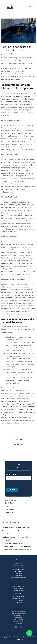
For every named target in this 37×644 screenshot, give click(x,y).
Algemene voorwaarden (18, 586)
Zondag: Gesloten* (19, 600)
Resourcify (20, 640)
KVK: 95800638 (18, 623)
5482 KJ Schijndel (19, 619)
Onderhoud (9, 513)
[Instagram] (21, 627)
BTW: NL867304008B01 (18, 621)
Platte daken (19, 575)
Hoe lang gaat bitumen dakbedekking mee (17, 550)
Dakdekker (6, 54)
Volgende (12, 490)
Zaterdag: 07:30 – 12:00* (18, 598)
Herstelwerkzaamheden (19, 569)
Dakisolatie (9, 506)
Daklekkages (10, 510)
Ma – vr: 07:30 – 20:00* (18, 596)
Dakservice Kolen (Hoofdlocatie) (18, 611)
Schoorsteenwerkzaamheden (18, 577)
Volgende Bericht (19, 444)
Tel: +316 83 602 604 (19, 615)
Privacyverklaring (18, 588)
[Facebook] (16, 627)
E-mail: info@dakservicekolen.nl (18, 613)
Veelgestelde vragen (18, 590)
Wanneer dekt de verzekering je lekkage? (16, 528)
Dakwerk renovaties (18, 567)
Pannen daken (19, 573)
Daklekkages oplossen (19, 565)
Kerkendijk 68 (18, 617)
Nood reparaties (18, 571)
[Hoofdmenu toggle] (30, 7)
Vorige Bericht (19, 439)
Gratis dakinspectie (19, 563)
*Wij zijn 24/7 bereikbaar (18, 602)
